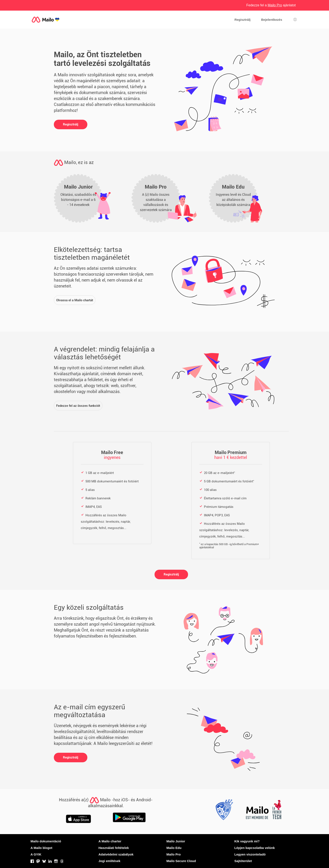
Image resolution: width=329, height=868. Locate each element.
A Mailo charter (110, 841)
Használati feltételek (114, 848)
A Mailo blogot (41, 848)
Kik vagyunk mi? (247, 841)
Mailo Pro (174, 854)
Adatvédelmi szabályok (116, 854)
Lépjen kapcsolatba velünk (255, 848)
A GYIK (36, 854)
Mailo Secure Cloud (181, 861)
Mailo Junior (176, 841)
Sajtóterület (243, 861)
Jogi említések (109, 861)
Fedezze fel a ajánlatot (271, 5)
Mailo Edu (174, 848)
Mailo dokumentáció (46, 841)
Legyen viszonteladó (250, 854)
